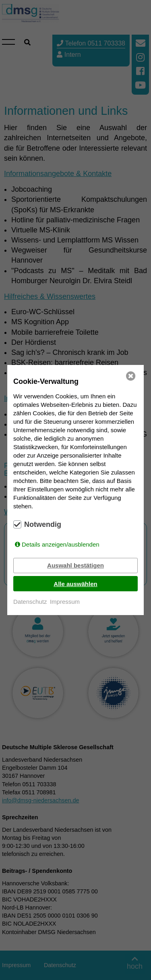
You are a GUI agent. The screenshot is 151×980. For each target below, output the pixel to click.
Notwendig (43, 524)
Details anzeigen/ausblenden (61, 544)
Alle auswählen (75, 584)
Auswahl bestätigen (75, 565)
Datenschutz (30, 602)
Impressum (65, 602)
